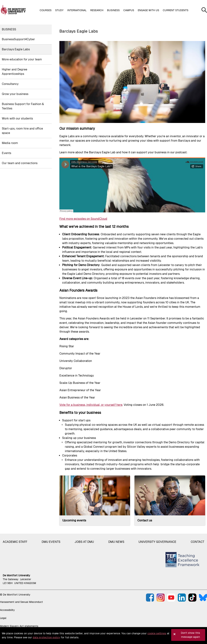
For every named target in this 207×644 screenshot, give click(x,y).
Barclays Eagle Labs (16, 49)
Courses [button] (46, 10)
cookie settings (157, 633)
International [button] (77, 10)
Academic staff (15, 542)
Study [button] (59, 10)
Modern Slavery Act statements (19, 626)
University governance (157, 542)
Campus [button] (129, 10)
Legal (3, 618)
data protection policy (46, 637)
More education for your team (22, 59)
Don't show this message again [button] (190, 635)
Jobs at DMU (84, 542)
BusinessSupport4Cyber (18, 39)
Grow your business (15, 94)
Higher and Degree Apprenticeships (15, 72)
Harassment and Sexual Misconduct (21, 602)
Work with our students (17, 118)
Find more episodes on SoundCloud (83, 219)
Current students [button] (176, 10)
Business (9, 29)
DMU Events (51, 542)
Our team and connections (20, 163)
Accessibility (7, 610)
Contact (197, 542)
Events (6, 153)
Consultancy (10, 84)
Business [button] (113, 10)
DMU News (116, 542)
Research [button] (97, 10)
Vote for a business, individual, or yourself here (91, 405)
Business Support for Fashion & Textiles (23, 106)
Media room (10, 143)
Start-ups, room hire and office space (22, 131)
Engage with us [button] (148, 10)
